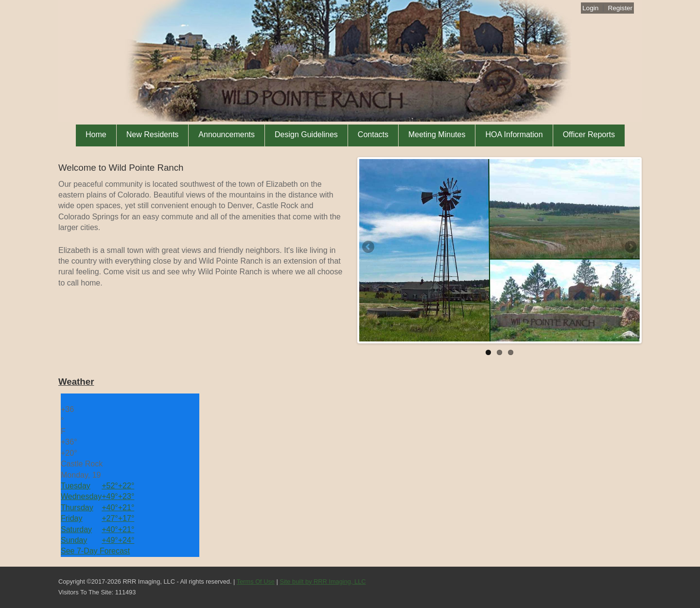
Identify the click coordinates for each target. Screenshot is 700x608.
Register (620, 8)
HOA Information (514, 134)
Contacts (373, 134)
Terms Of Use (256, 581)
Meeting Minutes (437, 134)
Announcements (227, 134)
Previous (369, 248)
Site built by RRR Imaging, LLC (323, 581)
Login (590, 8)
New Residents (153, 134)
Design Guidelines (306, 134)
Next (630, 248)
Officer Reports (589, 134)
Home (96, 134)
